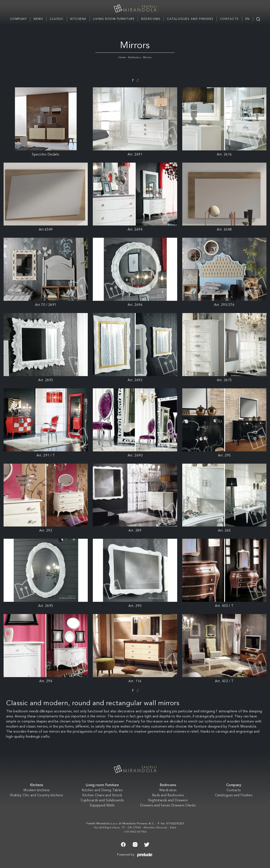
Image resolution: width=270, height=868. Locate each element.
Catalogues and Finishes (190, 19)
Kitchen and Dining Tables (102, 790)
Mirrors (147, 58)
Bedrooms (151, 19)
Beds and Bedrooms (168, 795)
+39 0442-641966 (135, 832)
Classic (57, 19)
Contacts (229, 19)
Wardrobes (168, 790)
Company (19, 19)
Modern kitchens (36, 790)
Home (122, 58)
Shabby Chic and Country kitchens (36, 795)
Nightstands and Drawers (168, 801)
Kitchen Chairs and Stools (102, 795)
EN (248, 19)
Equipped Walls (102, 806)
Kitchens (78, 19)
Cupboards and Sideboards (102, 801)
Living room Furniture (114, 19)
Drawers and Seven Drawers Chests (168, 806)
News (38, 19)
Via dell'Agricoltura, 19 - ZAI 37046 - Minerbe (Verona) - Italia (135, 828)
